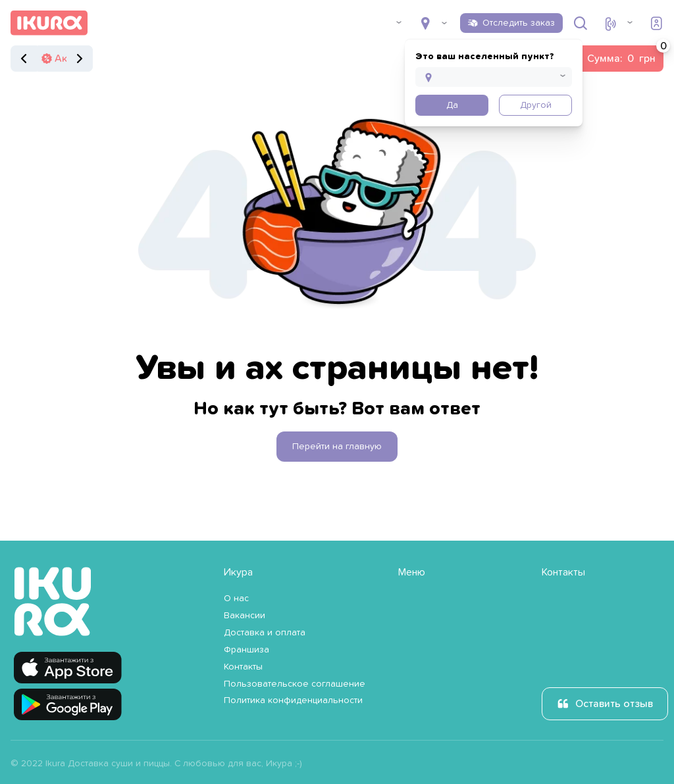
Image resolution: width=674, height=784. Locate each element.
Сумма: (625, 55)
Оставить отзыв (614, 704)
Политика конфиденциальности (293, 700)
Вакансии (245, 616)
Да (452, 105)
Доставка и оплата (265, 633)
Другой (536, 105)
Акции (70, 59)
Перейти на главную (337, 447)
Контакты (243, 667)
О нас (236, 599)
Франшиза (246, 650)
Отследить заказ (519, 23)
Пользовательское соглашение (295, 684)
